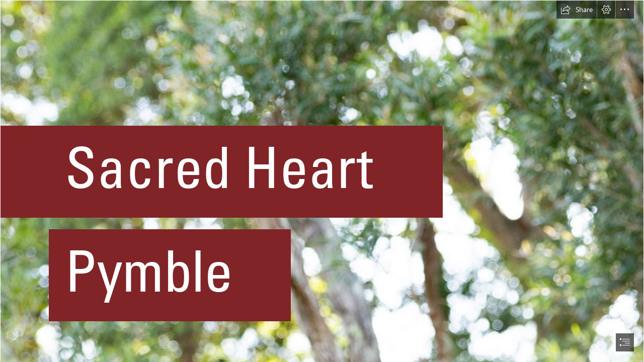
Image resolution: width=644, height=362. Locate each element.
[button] (577, 10)
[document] (322, 181)
